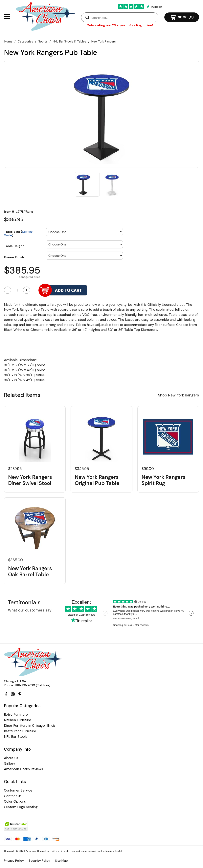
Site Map (61, 861)
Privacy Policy (14, 861)
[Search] (124, 18)
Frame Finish (14, 257)
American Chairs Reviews (23, 769)
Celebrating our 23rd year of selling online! (120, 25)
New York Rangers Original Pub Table (97, 480)
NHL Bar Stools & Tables (69, 42)
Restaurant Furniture (20, 731)
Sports (43, 42)
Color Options (15, 801)
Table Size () (18, 233)
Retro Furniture (16, 715)
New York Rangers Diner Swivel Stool (30, 480)
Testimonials (24, 602)
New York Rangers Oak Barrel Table (30, 572)
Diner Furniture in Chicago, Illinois (30, 726)
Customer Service (18, 790)
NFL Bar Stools (16, 737)
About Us (11, 758)
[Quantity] (17, 290)
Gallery (10, 764)
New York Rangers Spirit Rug (163, 480)
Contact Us (13, 796)
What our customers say (30, 610)
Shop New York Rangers (179, 395)
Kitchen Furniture (18, 720)
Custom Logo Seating (21, 807)
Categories (25, 42)
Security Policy (39, 861)
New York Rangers (104, 42)
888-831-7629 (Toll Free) (32, 685)
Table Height (14, 246)
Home (8, 42)
